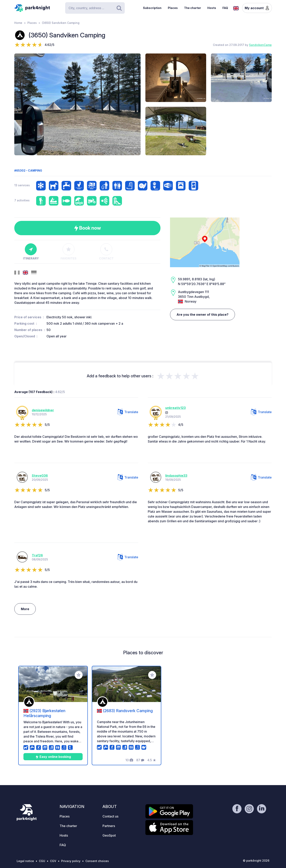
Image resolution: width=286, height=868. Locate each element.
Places (173, 8)
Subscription (152, 8)
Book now (87, 228)
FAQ (225, 8)
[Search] (95, 8)
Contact (106, 252)
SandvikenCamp (260, 45)
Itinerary (31, 252)
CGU (42, 861)
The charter (193, 8)
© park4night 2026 (256, 861)
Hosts (212, 8)
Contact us (110, 816)
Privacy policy (71, 861)
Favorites (69, 252)
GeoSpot (109, 835)
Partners (109, 826)
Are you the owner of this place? (202, 315)
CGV (53, 861)
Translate (128, 412)
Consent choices (97, 861)
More (25, 609)
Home (18, 23)
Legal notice (25, 861)
